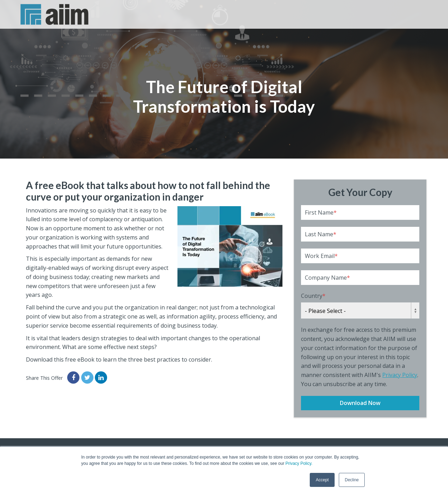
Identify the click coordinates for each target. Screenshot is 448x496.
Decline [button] (352, 480)
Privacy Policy (400, 375)
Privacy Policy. (299, 463)
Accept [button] (322, 480)
